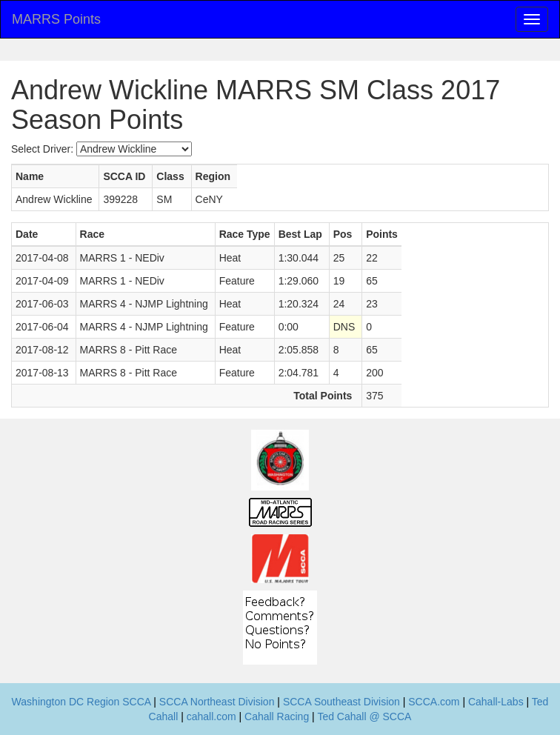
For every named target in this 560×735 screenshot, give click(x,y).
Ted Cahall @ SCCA (364, 716)
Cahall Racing (277, 716)
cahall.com (211, 716)
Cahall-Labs (496, 702)
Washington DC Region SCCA (81, 702)
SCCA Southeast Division (341, 702)
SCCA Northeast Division (217, 702)
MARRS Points (56, 19)
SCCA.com (434, 702)
